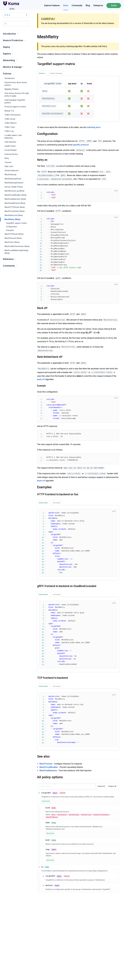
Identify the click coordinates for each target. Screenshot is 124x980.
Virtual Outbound (11, 171)
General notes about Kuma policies (16, 84)
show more (46, 801)
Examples (10, 230)
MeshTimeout (46, 764)
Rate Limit (9, 166)
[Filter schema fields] (67, 787)
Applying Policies (11, 89)
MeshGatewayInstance (14, 183)
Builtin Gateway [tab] (56, 73)
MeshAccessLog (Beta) (14, 191)
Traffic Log (9, 131)
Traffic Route (10, 119)
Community (77, 5)
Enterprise (98, 5)
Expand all (101, 786)
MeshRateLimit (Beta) (14, 215)
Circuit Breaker (11, 150)
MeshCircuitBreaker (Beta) (15, 195)
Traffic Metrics (11, 123)
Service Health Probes (14, 187)
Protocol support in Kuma (15, 107)
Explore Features (52, 5)
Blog (88, 5)
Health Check (10, 146)
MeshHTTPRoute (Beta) (15, 207)
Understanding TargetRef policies (15, 101)
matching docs (94, 127)
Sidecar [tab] (42, 73)
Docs (66, 5)
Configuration (12, 227)
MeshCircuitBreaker (49, 767)
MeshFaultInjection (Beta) (15, 199)
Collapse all (112, 786)
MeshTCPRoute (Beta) (14, 234)
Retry (7, 158)
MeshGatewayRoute (13, 179)
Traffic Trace (10, 127)
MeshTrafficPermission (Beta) (17, 246)
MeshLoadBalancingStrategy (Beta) (16, 252)
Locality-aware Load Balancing (13, 137)
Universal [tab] (57, 503)
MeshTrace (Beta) (12, 242)
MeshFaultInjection (48, 771)
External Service (11, 154)
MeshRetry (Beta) (12, 219)
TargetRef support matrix (16, 223)
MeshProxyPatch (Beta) (15, 211)
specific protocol (81, 145)
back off (41, 379)
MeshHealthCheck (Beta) (15, 203)
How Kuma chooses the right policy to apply (17, 95)
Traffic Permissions (13, 115)
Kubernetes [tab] (43, 503)
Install (114, 5)
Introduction (10, 78)
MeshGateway (10, 175)
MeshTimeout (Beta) (13, 238)
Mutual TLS (9, 111)
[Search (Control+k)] (16, 23)
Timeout (8, 162)
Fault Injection (10, 142)
